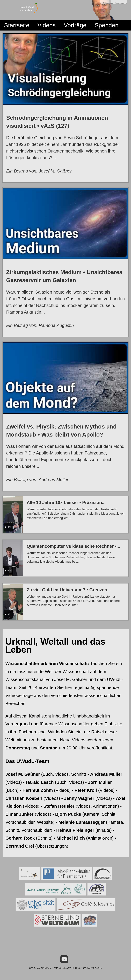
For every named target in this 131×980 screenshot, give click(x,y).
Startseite (17, 25)
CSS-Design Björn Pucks (41, 968)
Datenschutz (108, 3)
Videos (47, 25)
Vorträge (75, 25)
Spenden (107, 25)
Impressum (120, 3)
